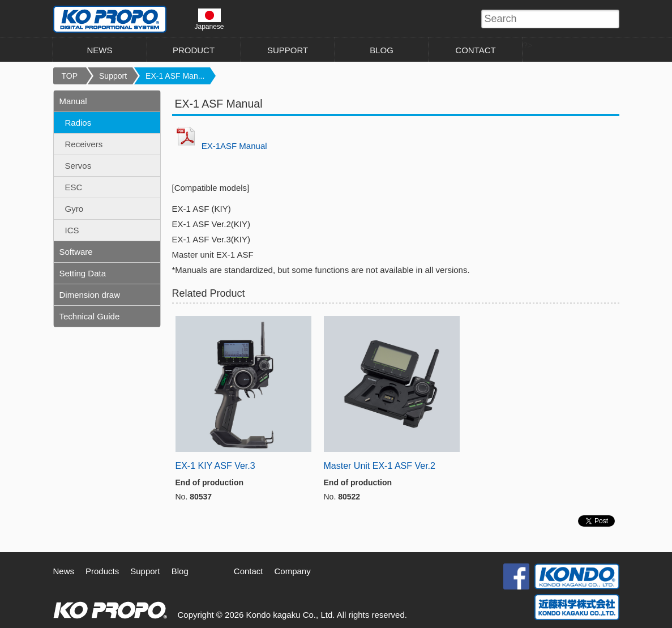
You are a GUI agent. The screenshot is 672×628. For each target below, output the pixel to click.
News (64, 571)
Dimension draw (90, 295)
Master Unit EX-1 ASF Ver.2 (380, 466)
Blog (180, 571)
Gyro (74, 209)
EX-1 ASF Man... (175, 76)
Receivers (84, 144)
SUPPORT (288, 50)
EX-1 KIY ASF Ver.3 (215, 466)
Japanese (209, 19)
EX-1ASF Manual (234, 146)
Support (113, 76)
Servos (78, 166)
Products (102, 571)
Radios (78, 123)
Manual (73, 101)
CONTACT (475, 50)
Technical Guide (90, 316)
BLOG (382, 50)
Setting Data (83, 273)
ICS (72, 230)
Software (76, 252)
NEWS (100, 50)
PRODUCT (194, 50)
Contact (249, 571)
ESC (74, 187)
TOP (70, 76)
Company (293, 571)
